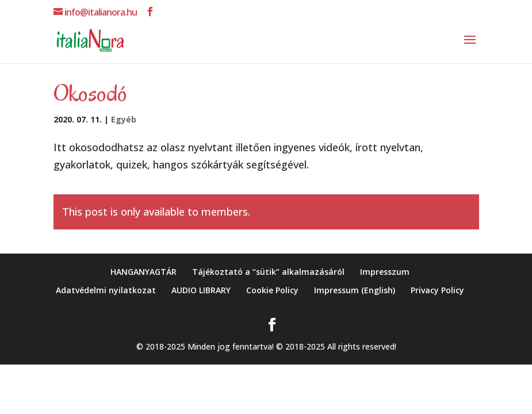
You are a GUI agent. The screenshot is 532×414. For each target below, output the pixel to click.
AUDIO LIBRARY (201, 290)
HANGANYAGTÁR (143, 272)
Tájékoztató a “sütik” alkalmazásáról (268, 272)
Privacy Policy (437, 290)
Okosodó (90, 93)
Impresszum (385, 272)
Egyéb (124, 119)
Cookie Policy (272, 290)
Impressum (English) (355, 290)
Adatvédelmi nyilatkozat (106, 290)
